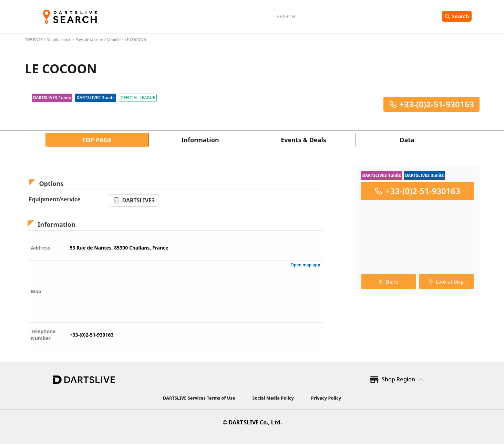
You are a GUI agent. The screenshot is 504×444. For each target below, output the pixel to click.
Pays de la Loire (89, 39)
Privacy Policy (326, 398)
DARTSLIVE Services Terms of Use (199, 398)
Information (200, 140)
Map (36, 291)
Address (41, 248)
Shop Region (398, 379)
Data (407, 140)
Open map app (306, 265)
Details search (59, 39)
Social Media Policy (273, 398)
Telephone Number (43, 335)
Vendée (114, 39)
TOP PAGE (34, 39)
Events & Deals (304, 140)
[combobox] (356, 17)
